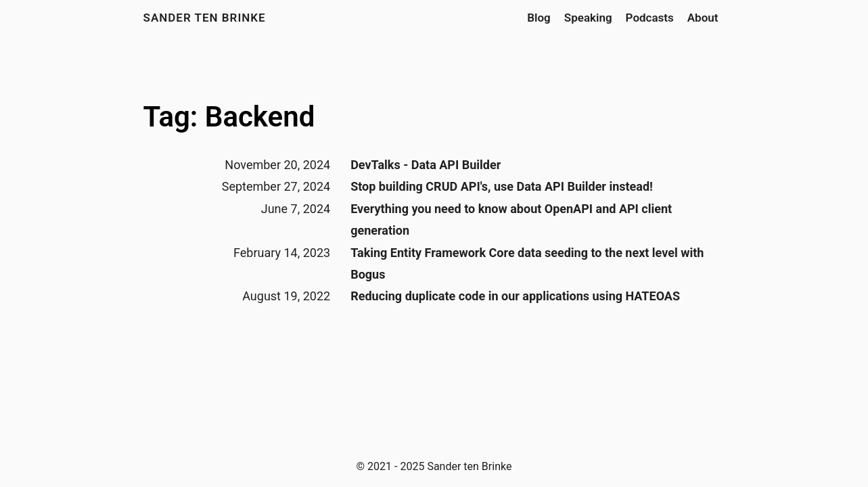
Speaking (588, 18)
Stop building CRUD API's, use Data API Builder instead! (502, 186)
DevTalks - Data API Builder (426, 165)
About (703, 18)
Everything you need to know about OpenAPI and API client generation (511, 219)
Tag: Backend (229, 117)
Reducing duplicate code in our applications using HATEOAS (515, 296)
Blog (539, 18)
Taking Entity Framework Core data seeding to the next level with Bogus (527, 263)
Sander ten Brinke (205, 18)
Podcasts (650, 18)
